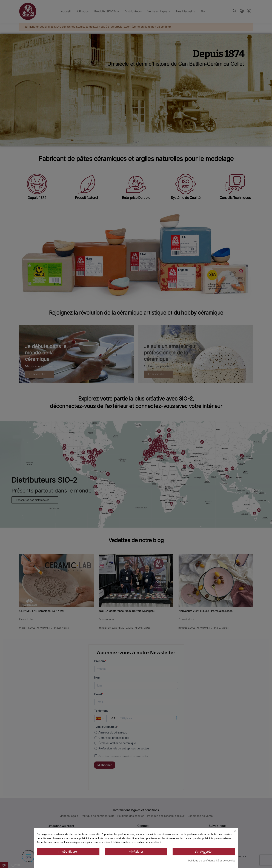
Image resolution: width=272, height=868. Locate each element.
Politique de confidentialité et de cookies (212, 860)
